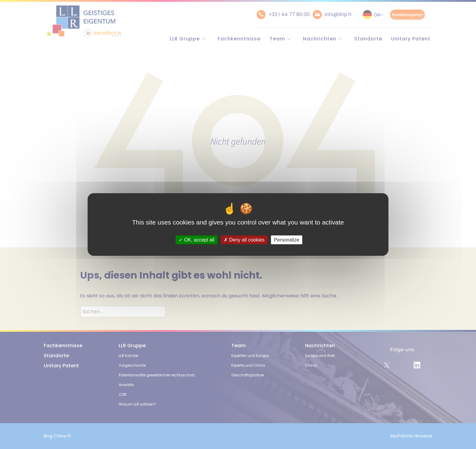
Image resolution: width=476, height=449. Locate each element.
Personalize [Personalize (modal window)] (287, 240)
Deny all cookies (244, 240)
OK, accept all (197, 240)
